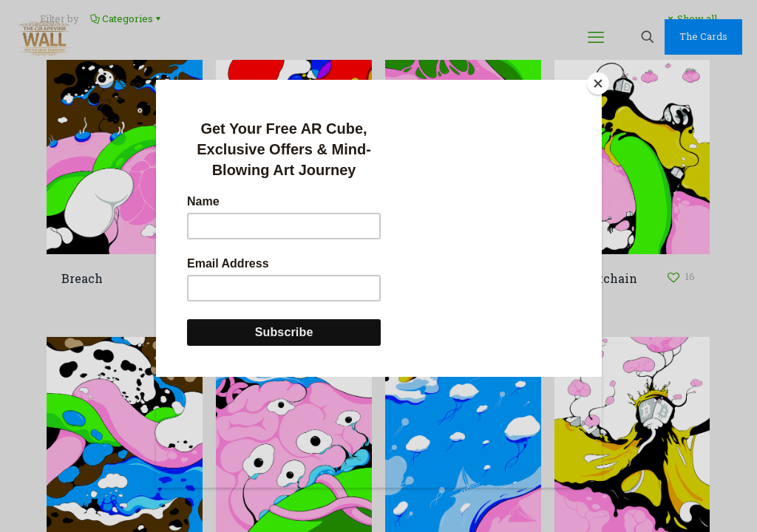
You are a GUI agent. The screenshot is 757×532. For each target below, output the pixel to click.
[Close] (598, 83)
